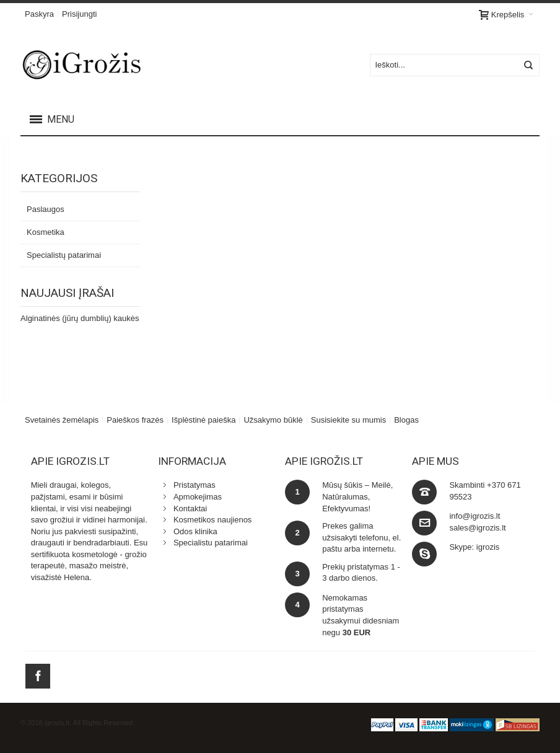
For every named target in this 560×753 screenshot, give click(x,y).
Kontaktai (190, 509)
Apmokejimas (198, 497)
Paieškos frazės (135, 420)
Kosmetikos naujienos (212, 520)
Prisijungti (79, 14)
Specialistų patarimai (64, 255)
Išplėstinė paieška (203, 420)
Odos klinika (195, 531)
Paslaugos (46, 209)
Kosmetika (46, 232)
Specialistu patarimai (211, 543)
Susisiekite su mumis (348, 420)
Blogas (406, 420)
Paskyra (39, 14)
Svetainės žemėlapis (62, 420)
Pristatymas (195, 485)
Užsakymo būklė (273, 420)
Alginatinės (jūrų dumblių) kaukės (80, 318)
